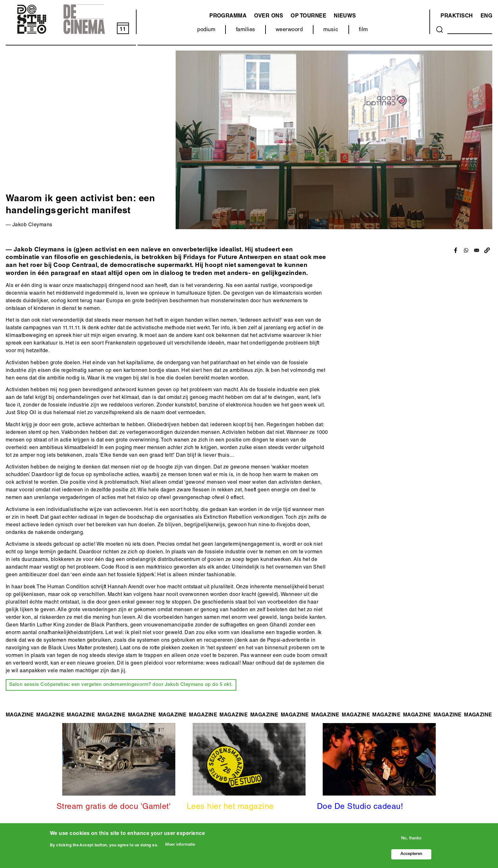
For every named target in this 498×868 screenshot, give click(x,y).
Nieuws (345, 16)
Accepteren (411, 854)
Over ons (269, 16)
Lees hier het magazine (230, 807)
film (363, 30)
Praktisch (457, 16)
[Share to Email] (477, 250)
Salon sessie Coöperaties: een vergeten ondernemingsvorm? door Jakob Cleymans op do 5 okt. (121, 685)
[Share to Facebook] (456, 250)
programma (228, 16)
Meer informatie (180, 845)
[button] (487, 250)
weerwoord (289, 30)
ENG (486, 16)
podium (206, 30)
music (331, 30)
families (246, 30)
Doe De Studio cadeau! (360, 807)
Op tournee (308, 16)
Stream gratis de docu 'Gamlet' (114, 807)
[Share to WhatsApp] (466, 250)
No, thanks (411, 839)
